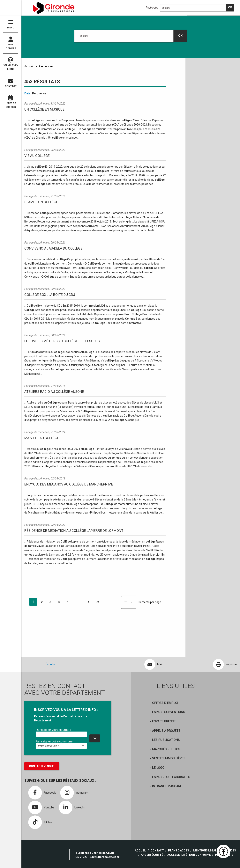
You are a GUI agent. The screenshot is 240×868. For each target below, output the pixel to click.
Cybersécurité (152, 855)
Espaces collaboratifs (171, 777)
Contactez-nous (42, 766)
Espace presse (164, 721)
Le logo (158, 768)
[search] (230, 8)
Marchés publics (166, 749)
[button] (223, 851)
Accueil (29, 66)
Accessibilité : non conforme (189, 855)
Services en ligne (11, 64)
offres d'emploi (165, 703)
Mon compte (11, 43)
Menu (11, 24)
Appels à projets (166, 731)
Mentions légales (207, 850)
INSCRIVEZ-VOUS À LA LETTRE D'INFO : (66, 710)
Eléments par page (150, 602)
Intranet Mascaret (168, 786)
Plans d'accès (179, 850)
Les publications (166, 740)
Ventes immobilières (169, 758)
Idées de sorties (11, 102)
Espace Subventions (169, 712)
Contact (11, 83)
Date (27, 93)
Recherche (152, 8)
